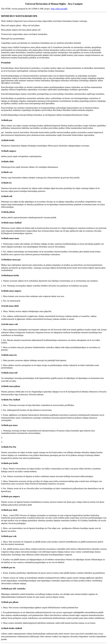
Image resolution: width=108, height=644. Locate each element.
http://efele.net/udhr (59, 9)
